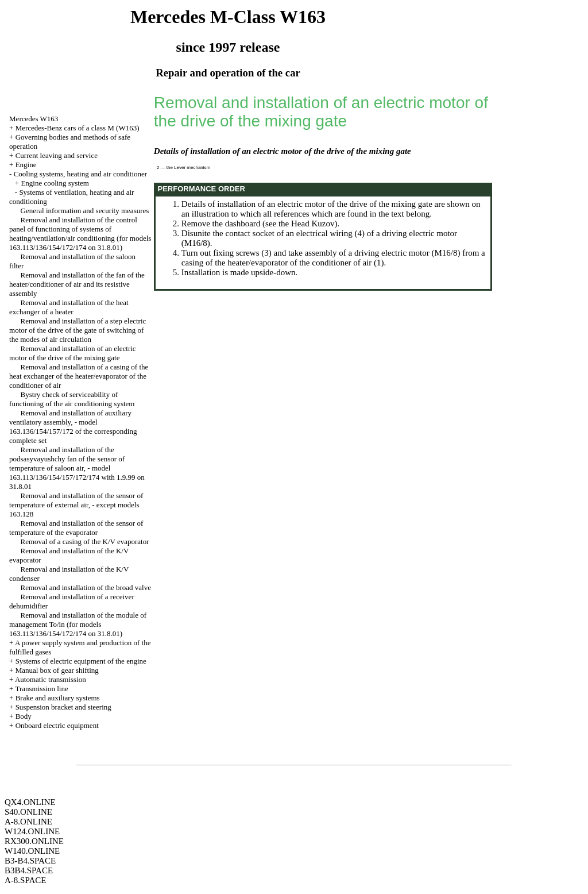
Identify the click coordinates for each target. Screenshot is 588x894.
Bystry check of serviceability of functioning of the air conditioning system (72, 399)
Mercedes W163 (34, 119)
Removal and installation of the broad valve (86, 587)
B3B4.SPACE (29, 870)
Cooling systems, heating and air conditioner (81, 174)
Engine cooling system (55, 183)
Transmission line (41, 689)
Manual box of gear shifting (57, 670)
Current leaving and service (57, 155)
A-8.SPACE (25, 880)
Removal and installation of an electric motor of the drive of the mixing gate (73, 353)
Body (24, 716)
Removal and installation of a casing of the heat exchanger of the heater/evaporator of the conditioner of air (79, 376)
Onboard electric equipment (57, 725)
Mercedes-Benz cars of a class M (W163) (78, 128)
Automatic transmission (51, 679)
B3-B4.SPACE (30, 861)
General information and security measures (85, 211)
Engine (26, 165)
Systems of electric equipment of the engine (81, 661)
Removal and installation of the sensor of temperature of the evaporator (76, 528)
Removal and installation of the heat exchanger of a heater (69, 307)
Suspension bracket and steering (63, 707)
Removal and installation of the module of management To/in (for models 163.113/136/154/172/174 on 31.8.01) (78, 624)
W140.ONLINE (32, 851)
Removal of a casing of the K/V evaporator (85, 542)
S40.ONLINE (28, 812)
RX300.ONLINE (34, 841)
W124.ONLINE (32, 831)
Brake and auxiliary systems (58, 698)
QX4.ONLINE (30, 802)
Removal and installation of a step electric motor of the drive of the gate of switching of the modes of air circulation (78, 330)
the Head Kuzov (306, 223)
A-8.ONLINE (28, 822)
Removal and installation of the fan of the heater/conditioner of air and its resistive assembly (77, 284)
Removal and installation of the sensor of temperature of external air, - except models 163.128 (76, 505)
